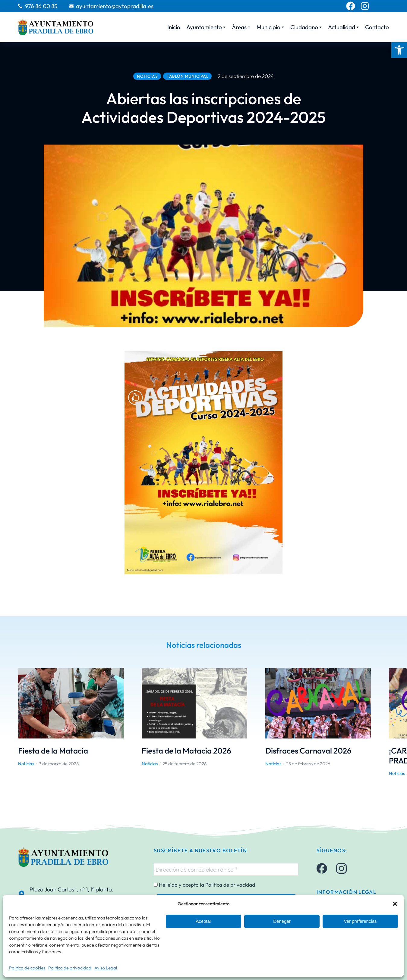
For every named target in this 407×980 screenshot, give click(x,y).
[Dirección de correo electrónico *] (226, 869)
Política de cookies (27, 968)
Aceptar (203, 921)
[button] (399, 50)
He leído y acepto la (204, 885)
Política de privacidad (70, 968)
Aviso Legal (106, 968)
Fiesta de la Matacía (53, 751)
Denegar (282, 921)
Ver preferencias (360, 921)
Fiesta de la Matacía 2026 (186, 751)
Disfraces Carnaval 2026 (308, 751)
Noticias (26, 764)
